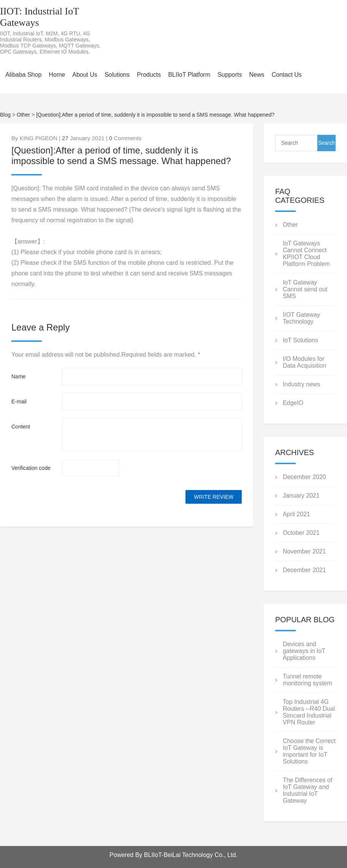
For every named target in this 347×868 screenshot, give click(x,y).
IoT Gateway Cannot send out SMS (305, 289)
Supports (230, 75)
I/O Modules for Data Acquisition (305, 362)
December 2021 (304, 570)
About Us (85, 75)
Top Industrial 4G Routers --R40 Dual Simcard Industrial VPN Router (309, 712)
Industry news (302, 384)
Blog (5, 115)
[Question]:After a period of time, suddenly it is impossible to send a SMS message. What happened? (155, 115)
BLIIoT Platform (189, 75)
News (257, 75)
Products (149, 75)
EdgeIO (293, 403)
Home (57, 75)
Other (23, 115)
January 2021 (301, 496)
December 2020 (304, 477)
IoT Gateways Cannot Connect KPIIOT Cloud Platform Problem (306, 254)
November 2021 (304, 551)
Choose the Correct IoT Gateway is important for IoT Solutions (309, 751)
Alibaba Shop (23, 75)
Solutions (117, 75)
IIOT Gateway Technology (301, 318)
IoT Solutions (300, 340)
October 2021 (301, 533)
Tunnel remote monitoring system (307, 680)
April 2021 (296, 514)
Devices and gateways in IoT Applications (304, 651)
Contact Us (287, 75)
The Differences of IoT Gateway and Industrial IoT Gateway (307, 790)
